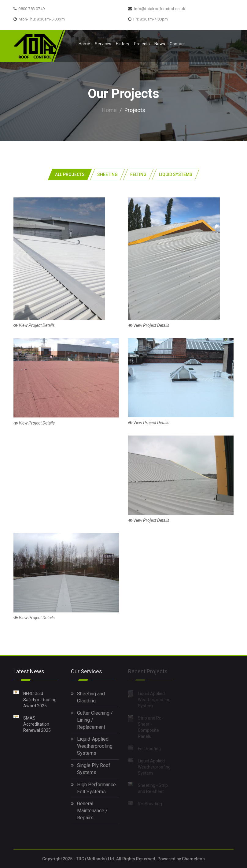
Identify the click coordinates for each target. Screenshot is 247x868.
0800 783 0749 (31, 9)
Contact (177, 44)
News (160, 44)
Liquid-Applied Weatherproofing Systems (92, 746)
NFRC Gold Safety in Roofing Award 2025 (40, 699)
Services (103, 44)
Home (84, 44)
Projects (142, 44)
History (123, 44)
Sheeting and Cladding (88, 697)
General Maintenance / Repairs (89, 811)
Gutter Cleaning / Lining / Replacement (92, 720)
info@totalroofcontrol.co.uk (159, 9)
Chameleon (193, 859)
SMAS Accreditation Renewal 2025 (37, 724)
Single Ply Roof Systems (91, 769)
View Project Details (34, 325)
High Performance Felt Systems (93, 788)
